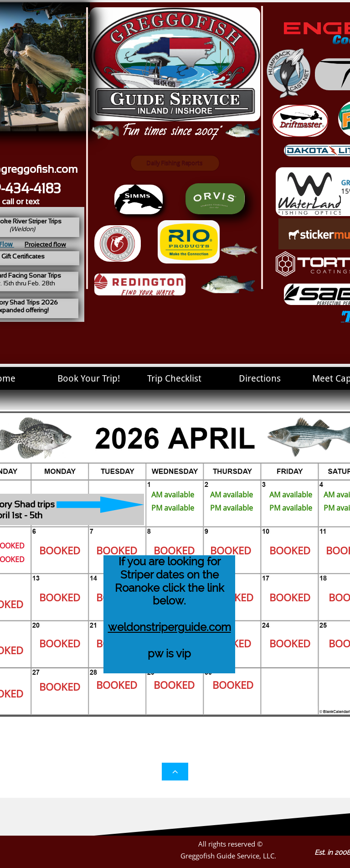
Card (234, 318)
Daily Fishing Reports (174, 163)
